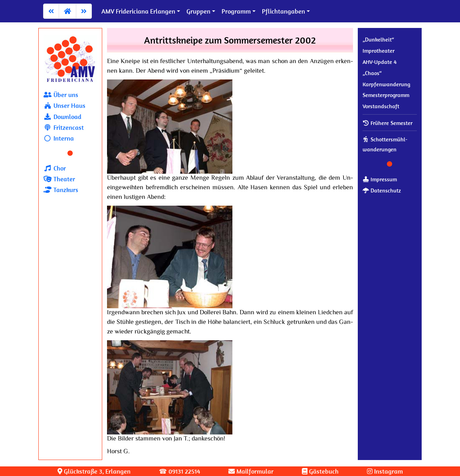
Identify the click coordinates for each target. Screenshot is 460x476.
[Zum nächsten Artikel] (84, 11)
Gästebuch (320, 471)
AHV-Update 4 (380, 62)
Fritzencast (64, 127)
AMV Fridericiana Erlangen (138, 11)
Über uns (61, 95)
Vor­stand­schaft (381, 106)
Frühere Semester (388, 123)
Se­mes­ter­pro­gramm (386, 95)
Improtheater (379, 51)
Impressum (380, 179)
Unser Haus (64, 105)
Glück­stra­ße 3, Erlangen (94, 471)
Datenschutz (382, 190)
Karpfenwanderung (386, 84)
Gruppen (198, 11)
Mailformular (251, 471)
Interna (59, 138)
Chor (55, 168)
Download (62, 117)
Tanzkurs (61, 190)
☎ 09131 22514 (179, 471)
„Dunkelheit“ (378, 40)
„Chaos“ (372, 73)
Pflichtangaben (284, 11)
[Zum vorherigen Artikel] (51, 11)
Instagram (385, 471)
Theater (59, 179)
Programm (236, 11)
